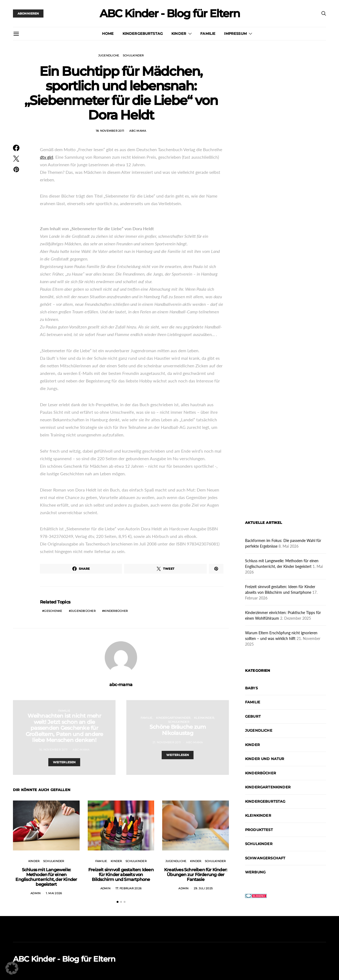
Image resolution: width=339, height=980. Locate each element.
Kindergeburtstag (143, 33)
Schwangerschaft (265, 858)
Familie (208, 33)
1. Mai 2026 (54, 893)
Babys (251, 688)
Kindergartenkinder (173, 718)
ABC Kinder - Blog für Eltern (170, 13)
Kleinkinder (204, 718)
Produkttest (259, 830)
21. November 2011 (167, 742)
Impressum (235, 33)
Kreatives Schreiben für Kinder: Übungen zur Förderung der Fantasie (196, 875)
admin (35, 893)
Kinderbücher (116, 611)
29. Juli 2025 (203, 888)
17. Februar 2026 (128, 888)
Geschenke (53, 611)
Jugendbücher (83, 611)
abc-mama (138, 131)
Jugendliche (109, 55)
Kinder (179, 33)
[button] (118, 902)
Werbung (255, 872)
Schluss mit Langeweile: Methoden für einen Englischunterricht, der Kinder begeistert (46, 877)
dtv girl (47, 157)
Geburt (253, 716)
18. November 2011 (110, 131)
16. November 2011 (53, 750)
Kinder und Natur (265, 759)
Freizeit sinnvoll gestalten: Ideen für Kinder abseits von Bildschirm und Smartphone (121, 875)
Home (108, 33)
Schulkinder (133, 55)
